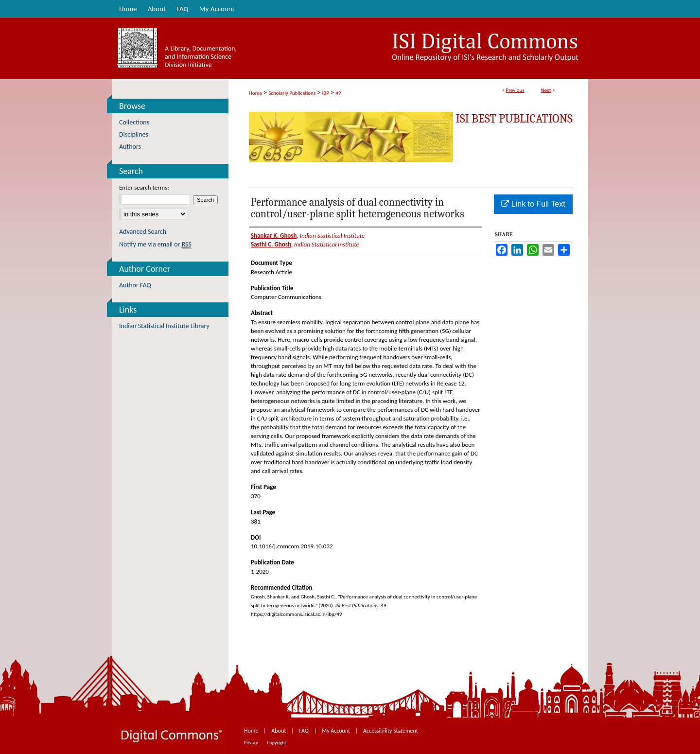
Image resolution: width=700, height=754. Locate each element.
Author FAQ (135, 285)
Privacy (252, 743)
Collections (134, 122)
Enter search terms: (144, 187)
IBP (326, 93)
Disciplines (134, 134)
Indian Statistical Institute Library (164, 326)
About (279, 731)
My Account (337, 731)
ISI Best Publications (514, 119)
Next (546, 90)
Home (255, 93)
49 (338, 93)
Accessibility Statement (391, 731)
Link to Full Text (533, 204)
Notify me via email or (155, 244)
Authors (130, 147)
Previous (515, 90)
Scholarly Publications (292, 93)
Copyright (276, 743)
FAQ (304, 731)
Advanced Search (143, 232)
